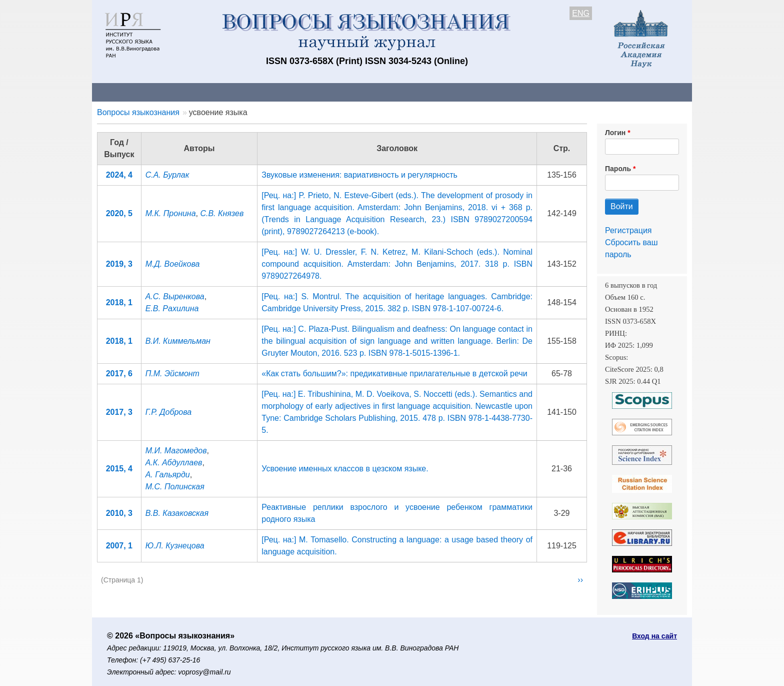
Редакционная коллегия (522, 92)
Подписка (440, 92)
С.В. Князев (222, 213)
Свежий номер (295, 92)
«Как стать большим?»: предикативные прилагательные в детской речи (394, 374)
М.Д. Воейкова (173, 264)
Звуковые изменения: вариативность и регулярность (359, 175)
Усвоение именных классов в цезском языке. (345, 469)
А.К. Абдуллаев (174, 463)
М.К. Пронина (171, 213)
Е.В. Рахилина (172, 308)
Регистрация (628, 230)
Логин (615, 133)
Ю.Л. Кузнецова (175, 546)
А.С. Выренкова (175, 296)
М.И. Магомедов (176, 451)
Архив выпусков (372, 92)
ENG (581, 13)
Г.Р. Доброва (168, 412)
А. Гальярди (168, 475)
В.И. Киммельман (178, 341)
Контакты (179, 92)
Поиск (597, 92)
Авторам (233, 92)
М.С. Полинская (175, 487)
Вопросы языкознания (138, 112)
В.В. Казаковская (177, 513)
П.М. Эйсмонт (172, 374)
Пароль (618, 169)
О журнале (122, 92)
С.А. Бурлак (167, 175)
